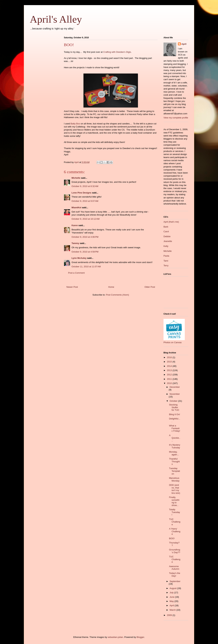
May (172, 601)
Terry (166, 266)
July (172, 593)
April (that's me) (171, 222)
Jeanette (168, 241)
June (172, 597)
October (174, 401)
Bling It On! (174, 414)
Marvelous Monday (174, 479)
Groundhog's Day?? (174, 551)
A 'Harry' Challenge (175, 531)
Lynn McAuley (79, 258)
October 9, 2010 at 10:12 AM (85, 219)
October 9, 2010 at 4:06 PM (85, 237)
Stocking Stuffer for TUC (174, 407)
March (173, 610)
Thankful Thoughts (174, 461)
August (173, 588)
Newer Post (72, 287)
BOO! (172, 538)
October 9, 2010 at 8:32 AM (85, 186)
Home (111, 287)
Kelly (166, 246)
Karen (75, 225)
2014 (170, 366)
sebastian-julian (115, 637)
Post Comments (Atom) (117, 295)
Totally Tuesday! (174, 512)
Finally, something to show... (174, 501)
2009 (170, 615)
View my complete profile (176, 118)
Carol (166, 231)
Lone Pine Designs (81, 193)
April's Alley (56, 19)
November (175, 394)
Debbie (167, 236)
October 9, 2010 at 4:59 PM (85, 252)
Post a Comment (76, 273)
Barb (166, 227)
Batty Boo (75, 124)
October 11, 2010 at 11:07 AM (86, 267)
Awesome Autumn (174, 568)
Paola (166, 256)
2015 (170, 362)
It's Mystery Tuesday (174, 446)
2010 (170, 383)
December (175, 387)
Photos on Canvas (173, 342)
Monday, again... (174, 453)
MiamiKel (76, 207)
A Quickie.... (175, 438)
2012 (170, 375)
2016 (170, 357)
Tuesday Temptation (174, 471)
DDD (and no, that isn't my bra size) (174, 489)
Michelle (76, 178)
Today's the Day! (174, 574)
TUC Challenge (175, 522)
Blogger (140, 637)
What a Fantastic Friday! (174, 428)
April (184, 44)
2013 (170, 370)
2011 (170, 379)
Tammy (75, 243)
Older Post (150, 287)
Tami (166, 261)
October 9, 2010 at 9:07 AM (85, 201)
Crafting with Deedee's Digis (117, 52)
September (175, 581)
